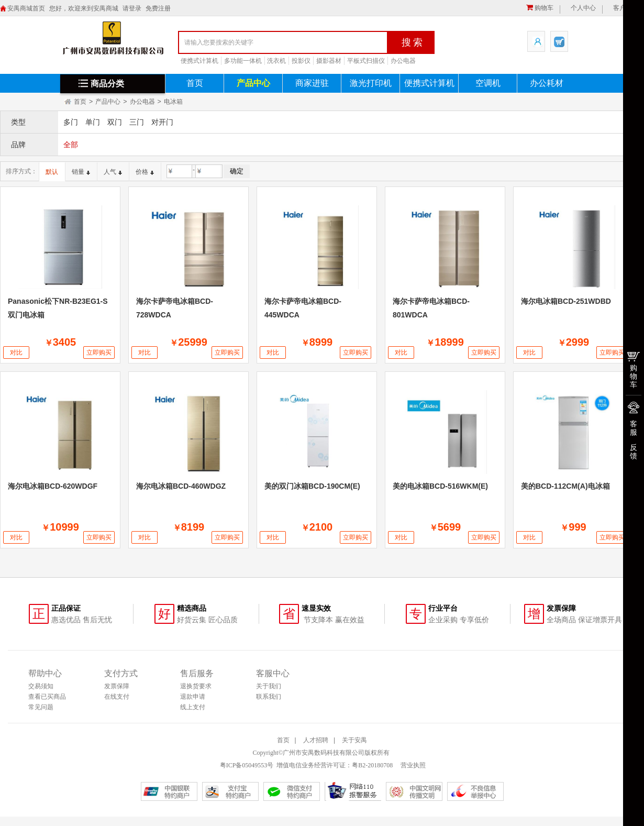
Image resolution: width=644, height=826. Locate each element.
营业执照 (412, 765)
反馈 (634, 451)
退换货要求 (196, 686)
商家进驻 (312, 83)
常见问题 (41, 707)
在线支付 (117, 697)
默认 (52, 172)
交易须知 (41, 686)
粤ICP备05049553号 (247, 765)
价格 (145, 172)
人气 (113, 172)
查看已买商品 (47, 697)
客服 (634, 428)
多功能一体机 (243, 61)
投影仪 (301, 61)
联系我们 (269, 697)
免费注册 (158, 8)
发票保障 (117, 686)
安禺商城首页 (26, 8)
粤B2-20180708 (372, 765)
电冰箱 (173, 102)
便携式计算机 (199, 61)
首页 (195, 83)
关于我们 (269, 686)
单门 (93, 122)
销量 (81, 172)
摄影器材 (329, 61)
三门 (137, 122)
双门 (115, 122)
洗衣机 (276, 61)
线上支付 (193, 707)
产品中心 (253, 83)
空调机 (488, 83)
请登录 (132, 8)
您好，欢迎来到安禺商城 (84, 8)
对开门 (162, 122)
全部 (71, 145)
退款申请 (193, 697)
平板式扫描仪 (366, 61)
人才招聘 (316, 740)
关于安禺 (354, 740)
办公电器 (403, 61)
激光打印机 (371, 83)
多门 (71, 122)
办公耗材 (547, 83)
